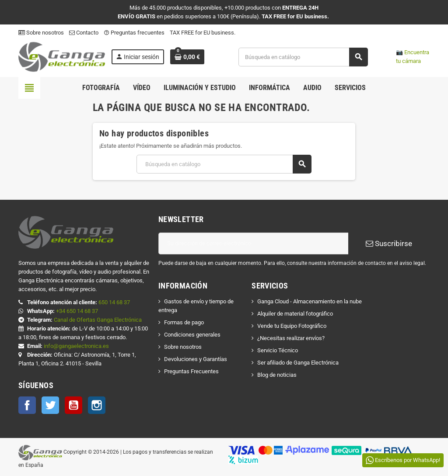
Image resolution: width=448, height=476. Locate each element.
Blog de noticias (277, 375)
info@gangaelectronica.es (76, 346)
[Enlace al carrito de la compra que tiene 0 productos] (187, 57)
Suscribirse (389, 243)
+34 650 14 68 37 (77, 311)
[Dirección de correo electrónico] (253, 243)
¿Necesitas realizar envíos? (291, 338)
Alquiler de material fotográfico (295, 314)
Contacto (84, 33)
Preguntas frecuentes (134, 33)
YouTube (73, 405)
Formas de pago (184, 322)
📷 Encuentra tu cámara (413, 57)
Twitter (50, 405)
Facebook (27, 405)
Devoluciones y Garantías (196, 359)
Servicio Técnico (278, 350)
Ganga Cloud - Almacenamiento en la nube (310, 301)
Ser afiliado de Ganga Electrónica (298, 363)
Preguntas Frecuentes (191, 371)
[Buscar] (303, 57)
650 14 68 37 (114, 302)
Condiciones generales (192, 335)
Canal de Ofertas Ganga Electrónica (98, 320)
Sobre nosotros (41, 33)
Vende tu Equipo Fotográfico (292, 326)
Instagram (97, 405)
